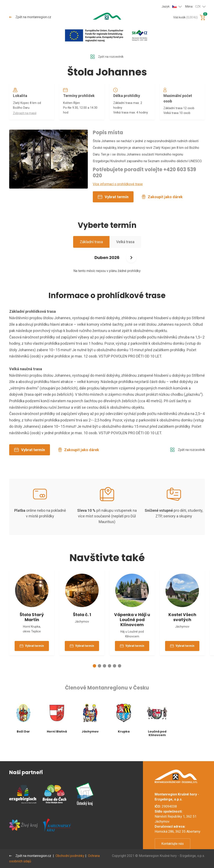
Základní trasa (91, 251)
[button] (94, 680)
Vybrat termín (113, 206)
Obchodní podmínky (71, 856)
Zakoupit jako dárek (162, 206)
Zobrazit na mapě (26, 116)
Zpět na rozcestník (107, 57)
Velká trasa (125, 251)
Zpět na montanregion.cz (31, 17)
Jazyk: (169, 6)
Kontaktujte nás (173, 844)
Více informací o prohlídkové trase (118, 193)
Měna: (193, 7)
